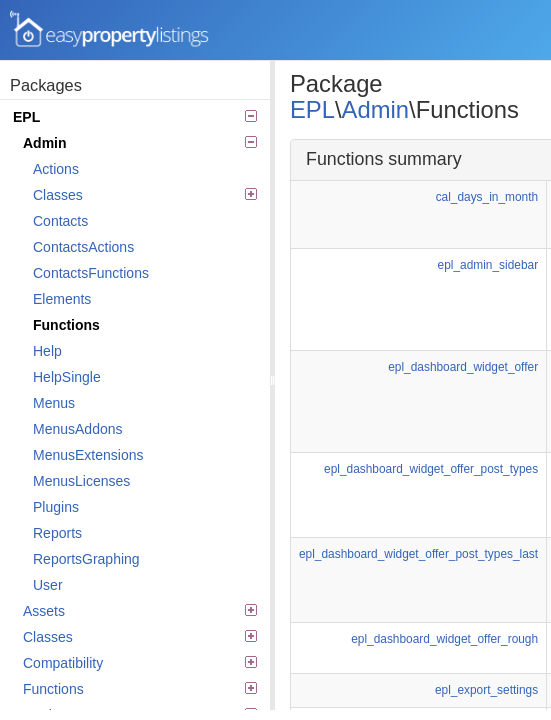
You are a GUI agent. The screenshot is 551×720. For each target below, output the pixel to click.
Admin (140, 143)
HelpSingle (67, 377)
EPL (135, 117)
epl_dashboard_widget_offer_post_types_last (418, 554)
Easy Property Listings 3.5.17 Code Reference (110, 30)
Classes (145, 195)
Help (47, 351)
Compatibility (140, 663)
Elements (62, 299)
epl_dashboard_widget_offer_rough (444, 639)
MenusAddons (78, 429)
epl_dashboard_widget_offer (463, 367)
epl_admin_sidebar (488, 265)
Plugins (56, 507)
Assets (140, 611)
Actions (56, 169)
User (48, 585)
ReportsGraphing (86, 559)
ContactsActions (83, 247)
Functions (66, 325)
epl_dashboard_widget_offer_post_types (431, 469)
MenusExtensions (88, 455)
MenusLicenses (81, 481)
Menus (54, 403)
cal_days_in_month (487, 197)
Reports (57, 533)
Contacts (60, 221)
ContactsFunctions (91, 273)
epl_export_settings (486, 690)
